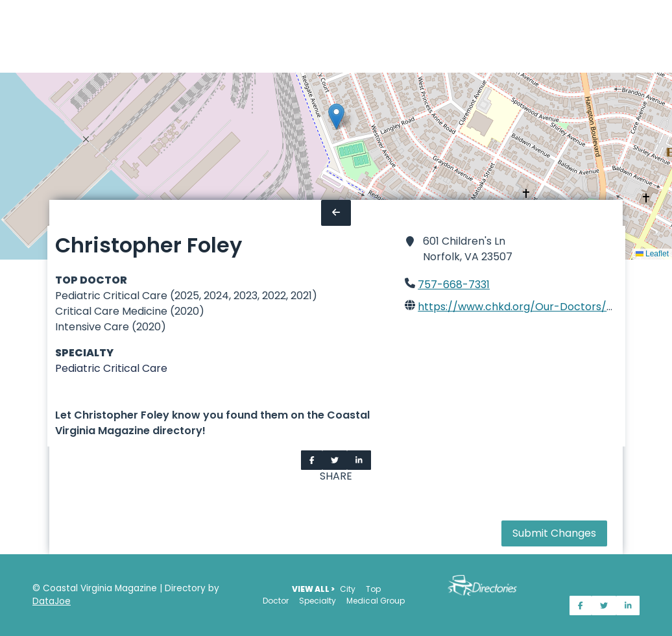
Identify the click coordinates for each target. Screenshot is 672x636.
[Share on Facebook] (312, 460)
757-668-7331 (454, 285)
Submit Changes (554, 533)
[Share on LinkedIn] (359, 460)
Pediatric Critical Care (111, 368)
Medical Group (376, 601)
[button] (336, 116)
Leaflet (652, 254)
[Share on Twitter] (335, 460)
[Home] (8, 36)
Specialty (318, 601)
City (348, 589)
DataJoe (52, 601)
